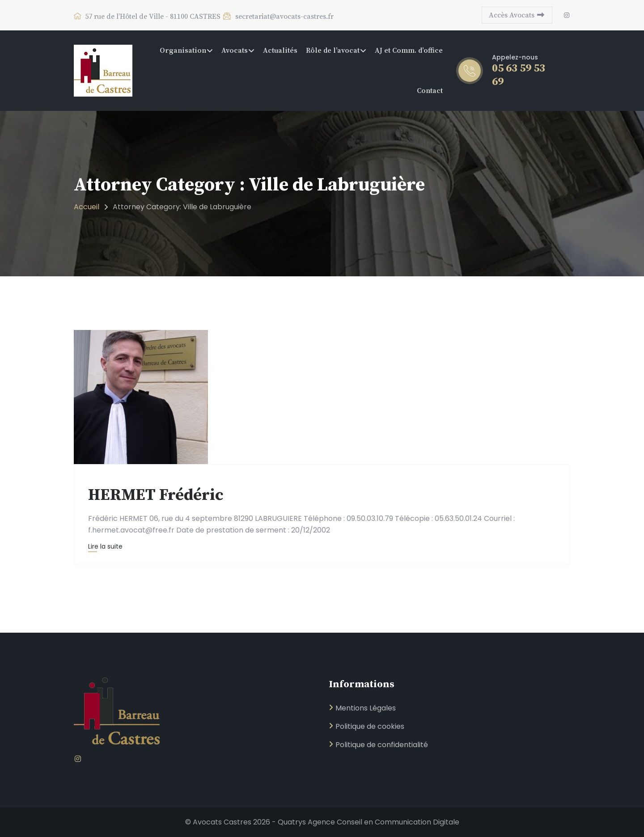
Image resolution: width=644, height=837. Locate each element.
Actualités (280, 51)
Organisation (183, 51)
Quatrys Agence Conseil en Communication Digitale (369, 822)
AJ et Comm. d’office (409, 51)
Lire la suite (105, 546)
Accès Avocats (517, 15)
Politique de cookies (370, 726)
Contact (430, 91)
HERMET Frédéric (156, 495)
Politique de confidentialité (382, 745)
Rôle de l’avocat (333, 51)
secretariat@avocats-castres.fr (278, 17)
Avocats (235, 51)
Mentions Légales (366, 708)
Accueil (87, 207)
